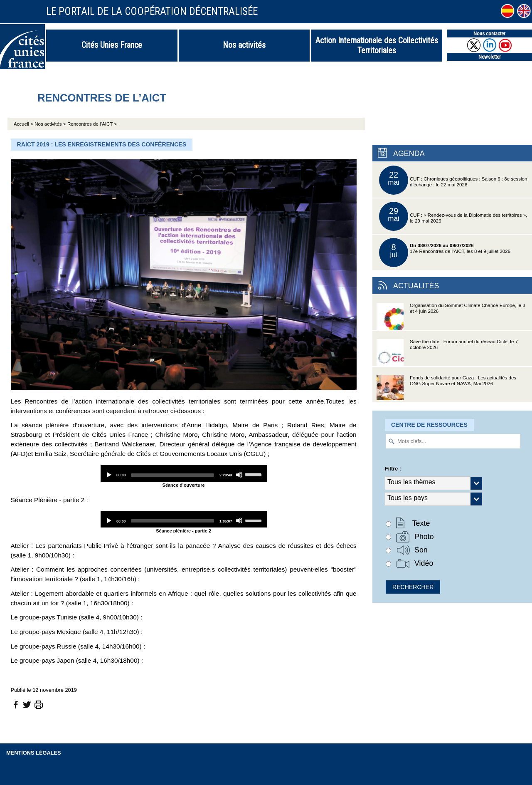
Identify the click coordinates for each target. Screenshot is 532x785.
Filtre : (393, 469)
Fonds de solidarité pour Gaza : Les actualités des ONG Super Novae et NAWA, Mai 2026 (446, 389)
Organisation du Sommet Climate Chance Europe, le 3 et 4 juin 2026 (451, 316)
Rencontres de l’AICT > (92, 124)
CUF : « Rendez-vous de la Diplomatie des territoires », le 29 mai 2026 (453, 216)
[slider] (172, 475)
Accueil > (24, 124)
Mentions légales (34, 753)
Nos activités (244, 45)
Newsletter (490, 57)
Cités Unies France (112, 45)
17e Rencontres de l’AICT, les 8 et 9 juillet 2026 (445, 253)
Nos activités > (50, 124)
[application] (184, 473)
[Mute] (239, 475)
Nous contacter (489, 33)
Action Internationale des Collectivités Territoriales (377, 45)
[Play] (108, 475)
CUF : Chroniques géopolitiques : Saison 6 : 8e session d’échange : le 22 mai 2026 (453, 180)
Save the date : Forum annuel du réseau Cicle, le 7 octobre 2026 (447, 353)
